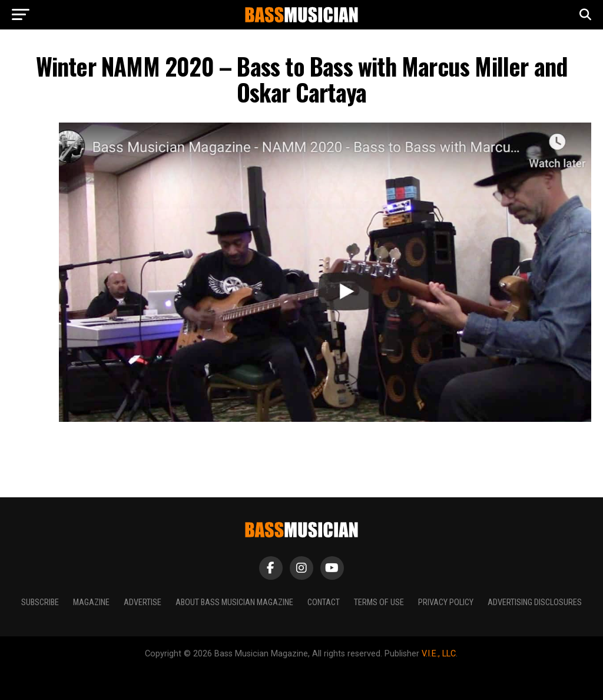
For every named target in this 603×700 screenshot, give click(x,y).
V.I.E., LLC (439, 654)
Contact (324, 602)
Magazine (91, 602)
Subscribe (40, 602)
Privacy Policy (446, 602)
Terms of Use (379, 602)
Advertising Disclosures (535, 602)
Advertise (143, 602)
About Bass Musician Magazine (234, 602)
